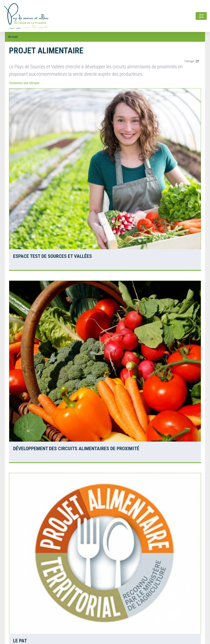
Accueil (13, 37)
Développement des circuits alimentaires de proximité (76, 449)
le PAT (20, 641)
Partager (192, 61)
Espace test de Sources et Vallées (52, 256)
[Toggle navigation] (201, 16)
